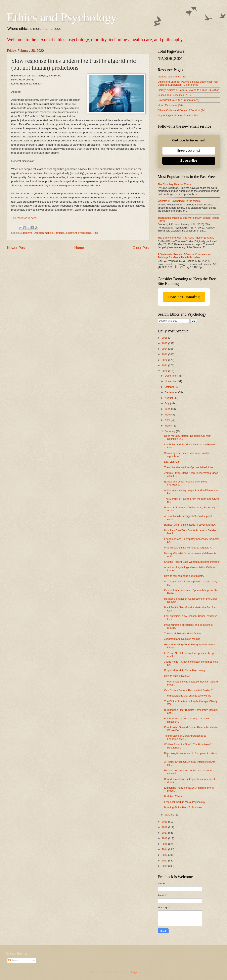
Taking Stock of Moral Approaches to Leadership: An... (185, 737)
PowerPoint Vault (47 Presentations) (178, 100)
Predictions (85, 233)
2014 (165, 849)
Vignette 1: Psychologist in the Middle (179, 201)
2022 (165, 360)
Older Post (141, 248)
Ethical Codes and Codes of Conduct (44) (182, 110)
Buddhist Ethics (173, 796)
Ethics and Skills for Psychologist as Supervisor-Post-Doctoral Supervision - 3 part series (188, 83)
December (171, 376)
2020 (165, 371)
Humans (59, 233)
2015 (165, 844)
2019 (165, 822)
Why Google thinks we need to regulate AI (188, 548)
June (168, 409)
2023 (165, 354)
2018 (165, 827)
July (167, 403)
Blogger (134, 972)
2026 (165, 338)
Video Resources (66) (170, 105)
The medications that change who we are (188, 696)
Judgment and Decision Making (182, 639)
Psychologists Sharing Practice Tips (178, 115)
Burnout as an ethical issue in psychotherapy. (190, 525)
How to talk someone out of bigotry (184, 576)
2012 (165, 861)
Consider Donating (184, 297)
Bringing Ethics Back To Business (183, 807)
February (170, 431)
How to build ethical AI (177, 676)
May (168, 415)
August (169, 398)
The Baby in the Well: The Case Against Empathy (186, 238)
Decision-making (43, 233)
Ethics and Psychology (62, 17)
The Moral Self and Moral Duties (183, 633)
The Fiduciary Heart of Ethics (174, 184)
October (170, 387)
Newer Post (16, 248)
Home (79, 248)
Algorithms (26, 233)
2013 (165, 855)
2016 (165, 838)
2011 (165, 866)
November (171, 381)
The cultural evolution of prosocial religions (189, 467)
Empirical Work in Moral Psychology (185, 670)
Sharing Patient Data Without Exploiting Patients (192, 562)
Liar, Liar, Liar (172, 462)
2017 (165, 833)
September (171, 392)
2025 (165, 343)
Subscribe (189, 161)
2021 (165, 365)
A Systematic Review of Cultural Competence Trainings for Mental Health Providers (184, 256)
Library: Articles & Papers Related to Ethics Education (188, 90)
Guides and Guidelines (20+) (174, 95)
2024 (165, 349)
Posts (13, 960)
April (168, 420)
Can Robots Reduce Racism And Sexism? (188, 690)
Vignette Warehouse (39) (172, 77)
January (170, 815)
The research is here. (24, 218)
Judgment (71, 233)
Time (95, 233)
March (169, 426)
